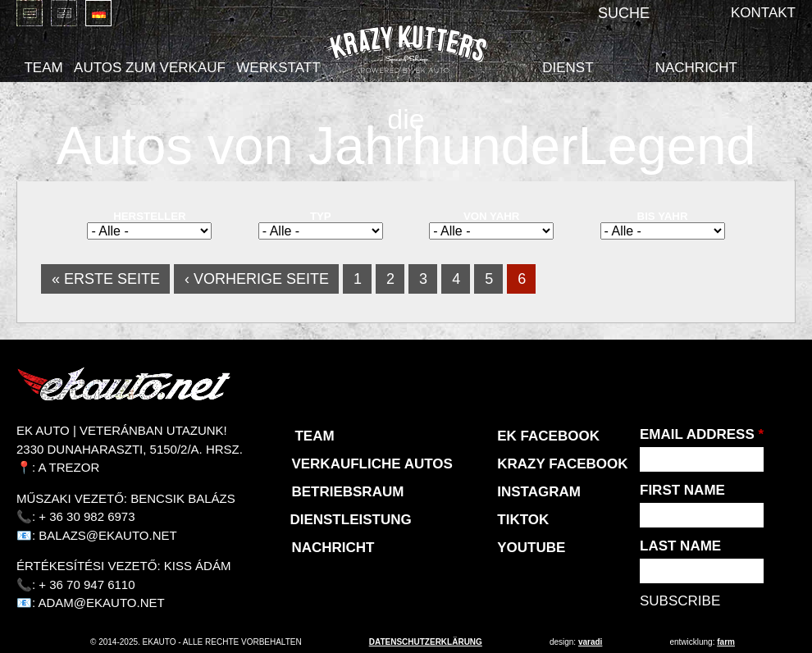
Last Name (680, 546)
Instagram (539, 492)
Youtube (531, 548)
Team (43, 68)
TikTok (523, 520)
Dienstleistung (350, 520)
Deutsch (98, 13)
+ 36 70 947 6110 (87, 585)
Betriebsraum (347, 492)
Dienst (568, 68)
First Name (682, 490)
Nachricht (696, 68)
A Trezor (69, 467)
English (64, 13)
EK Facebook (548, 436)
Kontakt (763, 13)
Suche (624, 13)
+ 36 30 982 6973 (87, 516)
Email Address (702, 434)
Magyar (30, 13)
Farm (726, 642)
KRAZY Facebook (562, 464)
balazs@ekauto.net (107, 535)
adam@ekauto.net (102, 603)
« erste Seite (106, 279)
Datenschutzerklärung (426, 642)
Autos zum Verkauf (150, 68)
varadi (590, 642)
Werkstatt (278, 68)
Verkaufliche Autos (372, 464)
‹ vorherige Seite (257, 279)
